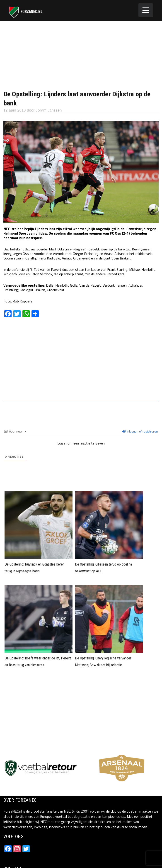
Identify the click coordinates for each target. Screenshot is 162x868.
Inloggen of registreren (140, 431)
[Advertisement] (81, 55)
